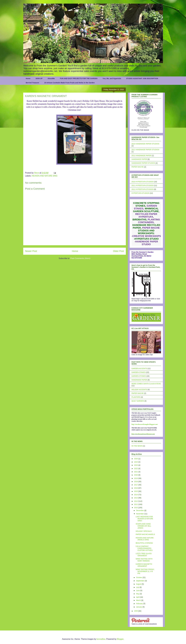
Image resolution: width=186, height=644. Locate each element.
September (140, 581)
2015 (136, 491)
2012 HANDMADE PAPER (141, 156)
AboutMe (51, 78)
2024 (136, 462)
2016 (136, 488)
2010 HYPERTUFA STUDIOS (143, 182)
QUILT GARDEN (138, 401)
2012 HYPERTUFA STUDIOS (143, 189)
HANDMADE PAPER (139, 159)
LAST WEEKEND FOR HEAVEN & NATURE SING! (144, 519)
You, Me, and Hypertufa (112, 78)
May (138, 594)
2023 (136, 465)
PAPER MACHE (138, 167)
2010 (136, 508)
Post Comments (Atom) (80, 258)
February (140, 604)
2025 (136, 459)
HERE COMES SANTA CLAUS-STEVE (146, 384)
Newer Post (31, 251)
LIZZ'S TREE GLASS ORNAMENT (144, 555)
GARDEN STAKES (139, 372)
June (138, 591)
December (140, 510)
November (140, 514)
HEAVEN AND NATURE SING (45, 176)
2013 (136, 498)
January (139, 607)
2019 (136, 478)
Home (28, 78)
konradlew (101, 639)
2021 (136, 472)
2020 (136, 475)
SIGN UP (39, 78)
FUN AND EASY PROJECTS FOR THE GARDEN (79, 78)
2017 (136, 485)
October (139, 577)
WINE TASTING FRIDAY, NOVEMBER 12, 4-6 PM (145, 571)
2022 (136, 468)
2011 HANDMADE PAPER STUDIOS (145, 150)
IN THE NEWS (137, 446)
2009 (136, 611)
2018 (136, 482)
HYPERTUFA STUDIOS (140, 193)
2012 (136, 501)
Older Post (118, 251)
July (138, 587)
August (139, 584)
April (138, 597)
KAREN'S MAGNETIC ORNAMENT (144, 565)
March (139, 600)
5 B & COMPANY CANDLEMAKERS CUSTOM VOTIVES (144, 548)
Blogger (120, 639)
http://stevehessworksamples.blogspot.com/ (145, 424)
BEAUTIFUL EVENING (144, 543)
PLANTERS (136, 397)
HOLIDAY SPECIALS (144, 531)
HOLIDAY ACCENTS (139, 390)
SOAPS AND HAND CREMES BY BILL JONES (143, 526)
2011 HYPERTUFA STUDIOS (143, 185)
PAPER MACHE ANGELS (145, 534)
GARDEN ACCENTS (139, 368)
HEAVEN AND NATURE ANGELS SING (145, 539)
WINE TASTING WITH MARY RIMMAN (144, 560)
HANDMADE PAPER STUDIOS (143, 163)
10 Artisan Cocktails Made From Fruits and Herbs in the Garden (69, 83)
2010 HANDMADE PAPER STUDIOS (145, 144)
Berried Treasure (32, 83)
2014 (136, 495)
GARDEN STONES (139, 376)
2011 (136, 504)
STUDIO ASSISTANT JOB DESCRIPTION (142, 78)
